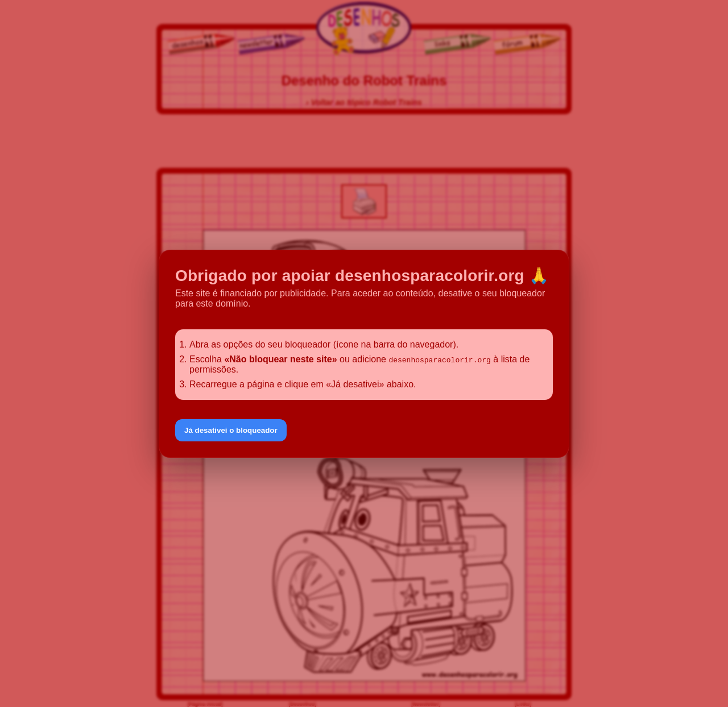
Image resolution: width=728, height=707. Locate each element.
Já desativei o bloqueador (231, 430)
